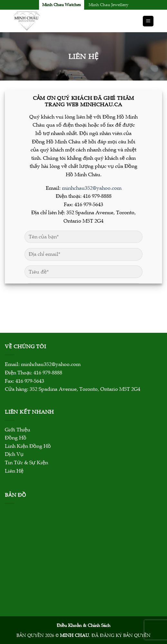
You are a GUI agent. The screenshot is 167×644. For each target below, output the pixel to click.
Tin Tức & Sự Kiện (26, 463)
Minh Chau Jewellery (108, 5)
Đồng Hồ (16, 438)
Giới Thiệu (18, 430)
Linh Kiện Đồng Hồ (28, 446)
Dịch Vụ (14, 454)
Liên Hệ (14, 471)
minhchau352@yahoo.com (92, 188)
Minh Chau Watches (62, 5)
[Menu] (148, 21)
